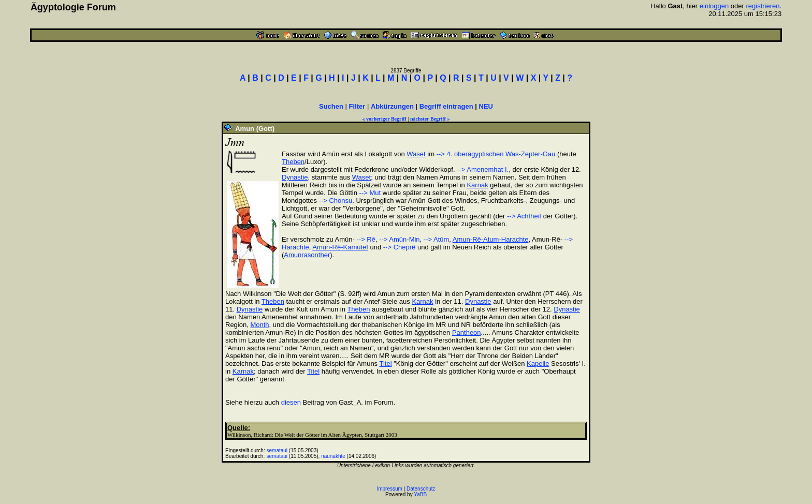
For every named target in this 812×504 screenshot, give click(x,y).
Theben (293, 162)
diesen (291, 402)
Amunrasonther (307, 255)
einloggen (714, 6)
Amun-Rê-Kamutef (340, 247)
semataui (277, 450)
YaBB (420, 494)
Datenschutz (421, 489)
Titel (386, 364)
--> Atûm (437, 239)
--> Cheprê (400, 247)
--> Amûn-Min (399, 239)
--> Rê (365, 239)
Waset (416, 154)
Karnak (477, 185)
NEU (486, 106)
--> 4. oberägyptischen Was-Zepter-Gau (496, 154)
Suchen (331, 106)
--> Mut (370, 193)
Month (259, 325)
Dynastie (295, 177)
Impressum (389, 489)
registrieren (763, 6)
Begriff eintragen (446, 106)
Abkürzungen (392, 106)
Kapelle (538, 364)
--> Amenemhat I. (483, 169)
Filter (357, 106)
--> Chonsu (336, 201)
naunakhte (333, 456)
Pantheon (467, 332)
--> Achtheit (524, 216)
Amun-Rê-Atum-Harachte (491, 239)
